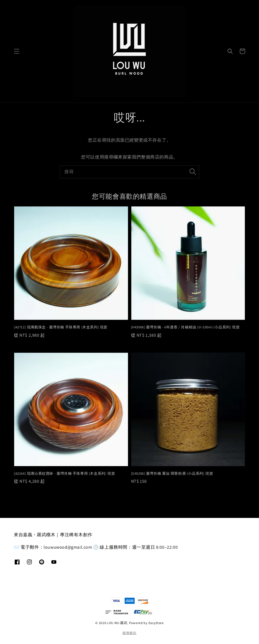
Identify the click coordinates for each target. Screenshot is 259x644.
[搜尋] (193, 172)
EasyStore (156, 623)
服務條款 (129, 633)
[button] (17, 51)
